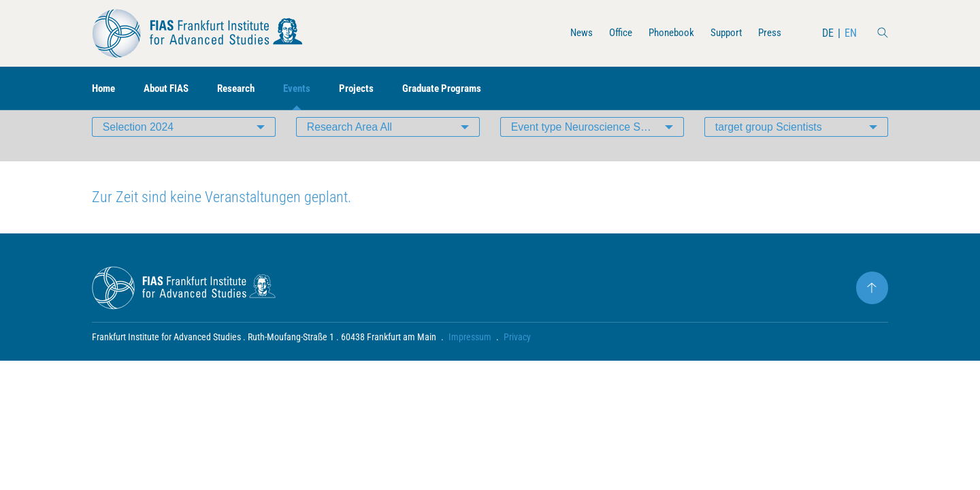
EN (851, 33)
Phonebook (666, 33)
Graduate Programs (460, 89)
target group (769, 146)
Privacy (517, 358)
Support (723, 33)
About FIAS (171, 89)
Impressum (470, 358)
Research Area (350, 146)
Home (105, 89)
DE (828, 33)
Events (309, 89)
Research (246, 89)
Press (769, 33)
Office (612, 33)
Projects (371, 89)
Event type (593, 146)
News (571, 33)
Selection (139, 146)
